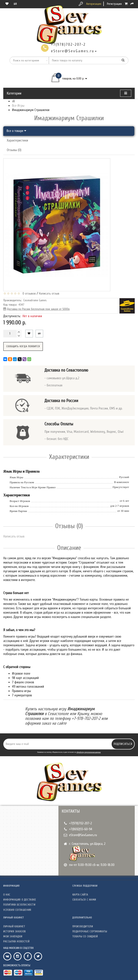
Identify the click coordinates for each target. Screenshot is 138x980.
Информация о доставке (20, 900)
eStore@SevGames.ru (83, 835)
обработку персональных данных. (89, 752)
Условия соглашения (17, 910)
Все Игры (18, 106)
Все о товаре (16, 131)
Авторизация (94, 4)
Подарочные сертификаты (90, 931)
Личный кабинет (14, 926)
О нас (7, 895)
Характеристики (17, 140)
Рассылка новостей (16, 941)
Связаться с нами (84, 900)
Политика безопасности (19, 905)
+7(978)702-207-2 (80, 823)
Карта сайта (80, 895)
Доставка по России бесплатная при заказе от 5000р (38, 309)
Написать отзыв (49, 294)
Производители (83, 926)
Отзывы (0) (14, 150)
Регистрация (114, 4)
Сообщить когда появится (23, 346)
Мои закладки (13, 936)
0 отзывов (28, 294)
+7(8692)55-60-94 (81, 829)
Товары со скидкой (85, 936)
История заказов (15, 931)
